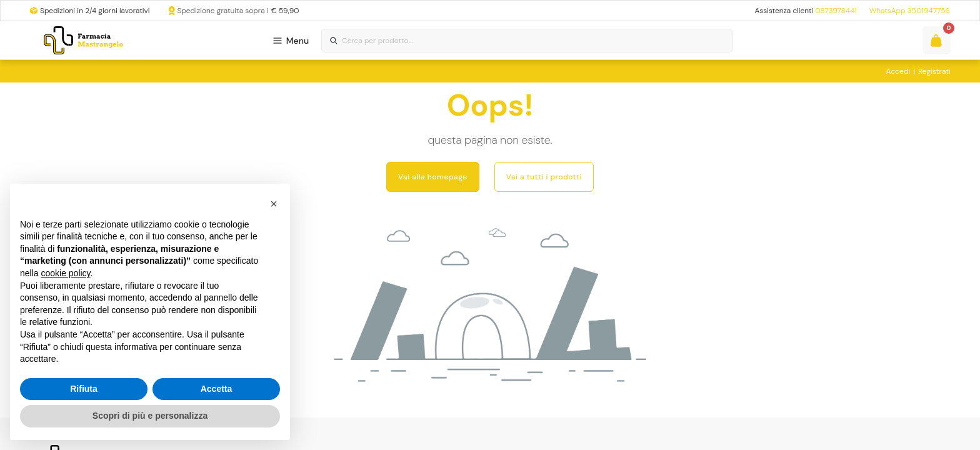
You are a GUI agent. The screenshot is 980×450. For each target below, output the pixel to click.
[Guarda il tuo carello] (937, 40)
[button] (274, 204)
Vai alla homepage (433, 177)
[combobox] (527, 41)
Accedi (898, 71)
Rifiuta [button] (84, 389)
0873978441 (836, 11)
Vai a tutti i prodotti (544, 177)
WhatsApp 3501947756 (910, 11)
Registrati (934, 71)
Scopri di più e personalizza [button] (150, 416)
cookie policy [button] (65, 273)
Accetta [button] (217, 389)
